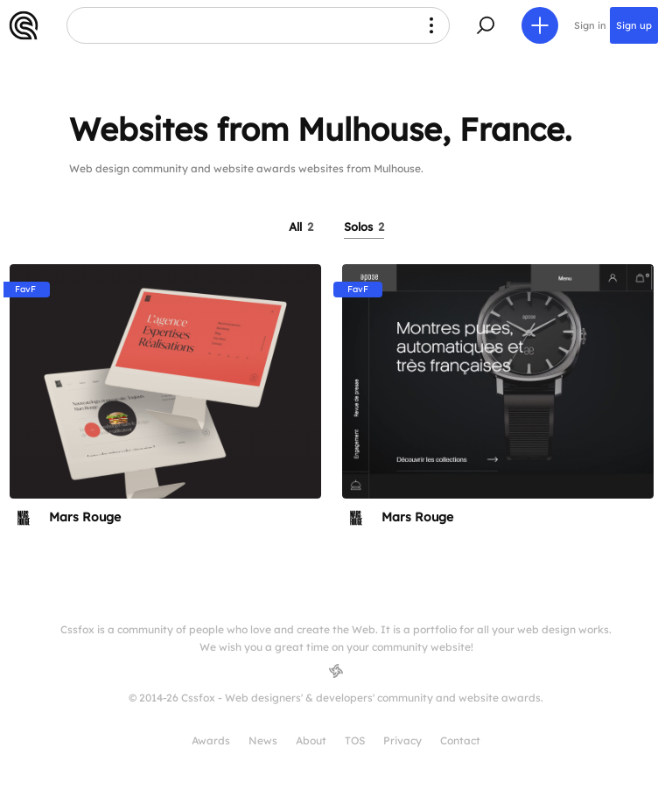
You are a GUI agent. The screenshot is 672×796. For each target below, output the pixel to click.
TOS (355, 740)
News (263, 740)
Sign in (590, 25)
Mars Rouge (85, 517)
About (311, 740)
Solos (364, 227)
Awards (211, 740)
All (301, 227)
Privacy (402, 740)
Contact (460, 740)
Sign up (634, 25)
